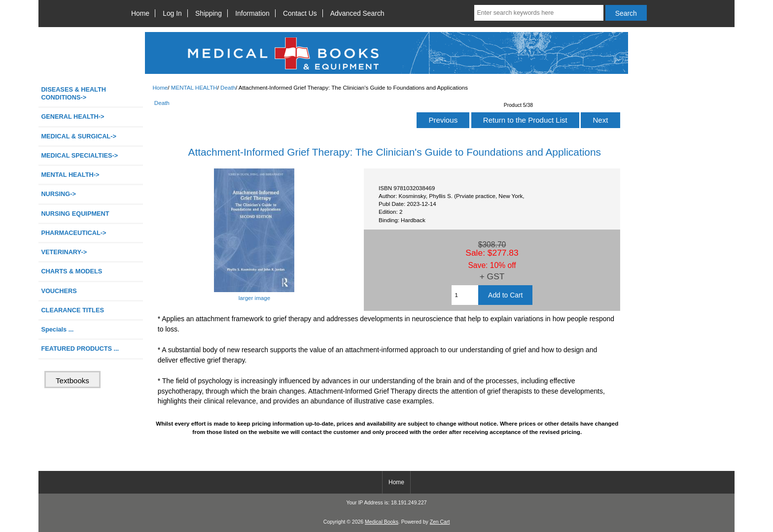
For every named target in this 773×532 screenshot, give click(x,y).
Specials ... (57, 329)
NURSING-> (58, 194)
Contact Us (300, 13)
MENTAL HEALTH (194, 87)
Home (140, 13)
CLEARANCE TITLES (72, 310)
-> (70, 175)
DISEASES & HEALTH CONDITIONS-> (73, 93)
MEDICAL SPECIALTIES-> (79, 155)
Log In (172, 13)
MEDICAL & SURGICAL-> (78, 136)
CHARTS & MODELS (71, 271)
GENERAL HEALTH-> (72, 116)
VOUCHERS (59, 291)
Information (252, 13)
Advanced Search (357, 13)
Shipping (209, 13)
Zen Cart (440, 522)
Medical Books (382, 522)
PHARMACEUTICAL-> (73, 233)
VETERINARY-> (64, 252)
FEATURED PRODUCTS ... (80, 349)
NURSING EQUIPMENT (75, 214)
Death (228, 87)
